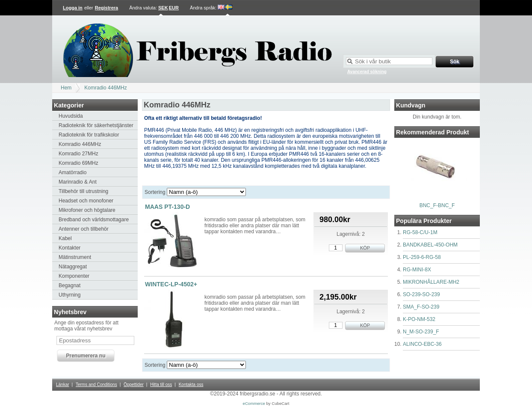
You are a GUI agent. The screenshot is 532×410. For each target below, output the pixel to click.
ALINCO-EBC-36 (422, 344)
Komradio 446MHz (105, 88)
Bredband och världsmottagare (94, 220)
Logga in (73, 8)
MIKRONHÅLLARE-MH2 (431, 282)
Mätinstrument (75, 257)
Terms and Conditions (96, 385)
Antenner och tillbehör (84, 229)
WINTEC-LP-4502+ (171, 284)
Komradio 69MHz (78, 163)
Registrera (106, 8)
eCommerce (254, 403)
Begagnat (69, 285)
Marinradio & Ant (78, 182)
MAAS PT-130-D (167, 207)
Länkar (63, 385)
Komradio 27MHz (78, 154)
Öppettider (134, 385)
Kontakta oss (191, 385)
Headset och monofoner (86, 201)
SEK (163, 8)
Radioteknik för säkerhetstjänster (96, 125)
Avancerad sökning (367, 72)
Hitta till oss (161, 385)
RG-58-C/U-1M (420, 232)
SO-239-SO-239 (421, 294)
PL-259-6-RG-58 (422, 257)
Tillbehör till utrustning (83, 191)
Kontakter (69, 248)
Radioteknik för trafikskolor (89, 135)
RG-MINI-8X (417, 270)
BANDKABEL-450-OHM (430, 245)
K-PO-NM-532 (419, 319)
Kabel (65, 238)
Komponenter (74, 276)
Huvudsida (71, 116)
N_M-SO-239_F (421, 332)
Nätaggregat (73, 267)
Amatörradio (72, 172)
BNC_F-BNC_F (437, 205)
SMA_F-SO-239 (421, 307)
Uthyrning (69, 295)
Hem (66, 88)
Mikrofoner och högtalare (87, 210)
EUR (174, 8)
